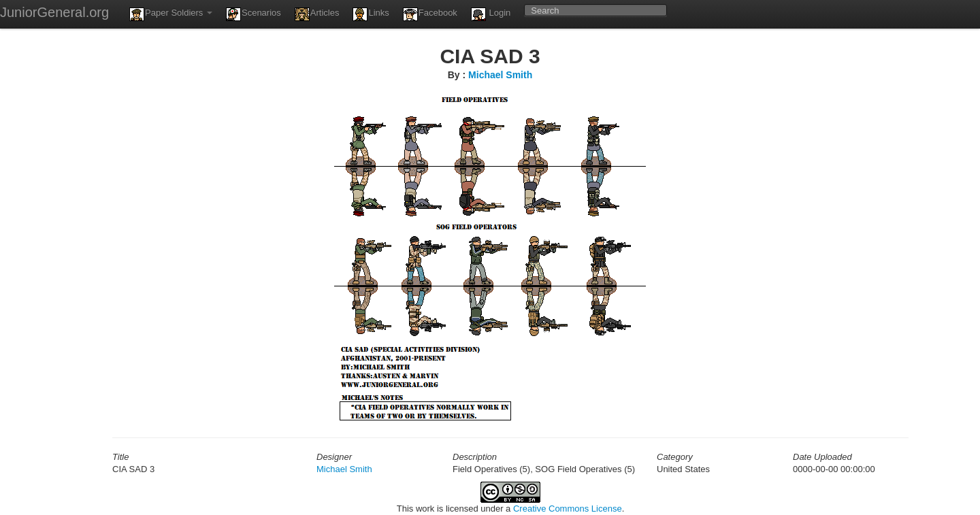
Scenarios (254, 14)
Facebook (430, 14)
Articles (317, 14)
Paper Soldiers (171, 14)
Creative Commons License (568, 509)
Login (491, 14)
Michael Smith (500, 75)
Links (371, 14)
